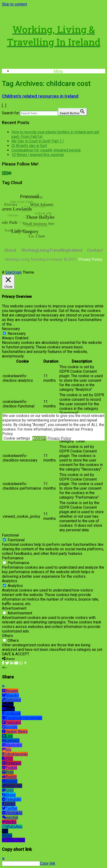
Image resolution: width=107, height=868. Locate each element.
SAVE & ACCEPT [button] (16, 654)
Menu (58, 71)
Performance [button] (13, 558)
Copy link (48, 863)
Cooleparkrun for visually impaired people (46, 150)
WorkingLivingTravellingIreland (52, 250)
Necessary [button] (11, 329)
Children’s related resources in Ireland (40, 96)
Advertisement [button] (14, 608)
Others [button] (8, 636)
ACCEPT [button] (39, 438)
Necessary (17, 334)
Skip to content (14, 4)
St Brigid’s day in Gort (29, 146)
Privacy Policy (59, 438)
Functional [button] (10, 535)
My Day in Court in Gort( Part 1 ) (38, 141)
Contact (95, 250)
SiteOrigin (13, 272)
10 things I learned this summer (38, 155)
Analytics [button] (10, 581)
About (10, 250)
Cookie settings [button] (17, 438)
